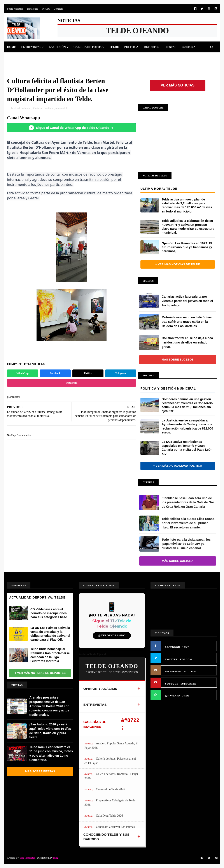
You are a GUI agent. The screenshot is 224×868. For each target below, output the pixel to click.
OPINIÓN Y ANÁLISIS (100, 689)
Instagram (71, 383)
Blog (56, 858)
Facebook (55, 373)
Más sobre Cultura (178, 561)
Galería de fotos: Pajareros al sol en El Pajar (110, 761)
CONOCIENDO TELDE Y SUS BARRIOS (106, 837)
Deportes (151, 47)
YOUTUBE (172, 684)
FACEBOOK (173, 647)
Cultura (188, 47)
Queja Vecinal (59, 58)
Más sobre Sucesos (178, 360)
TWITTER (171, 659)
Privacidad (32, 9)
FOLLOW (186, 659)
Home (11, 47)
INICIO (46, 9)
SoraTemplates (27, 858)
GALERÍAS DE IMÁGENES (95, 724)
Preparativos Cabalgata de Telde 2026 (110, 803)
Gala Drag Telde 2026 (109, 816)
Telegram (121, 373)
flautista (48, 108)
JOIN (185, 696)
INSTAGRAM (173, 671)
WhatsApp (22, 373)
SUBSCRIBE (188, 684)
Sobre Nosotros (15, 9)
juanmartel (61, 108)
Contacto (58, 9)
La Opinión (57, 47)
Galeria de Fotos (87, 47)
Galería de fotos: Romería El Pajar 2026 (111, 776)
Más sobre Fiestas (40, 771)
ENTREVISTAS (95, 705)
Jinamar (35, 58)
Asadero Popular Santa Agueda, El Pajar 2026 (111, 746)
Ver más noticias (178, 85)
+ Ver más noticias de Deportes (40, 673)
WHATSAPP (173, 696)
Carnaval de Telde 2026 (110, 789)
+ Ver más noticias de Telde (178, 264)
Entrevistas (31, 47)
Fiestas (170, 47)
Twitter (88, 373)
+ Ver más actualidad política (178, 466)
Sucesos (16, 58)
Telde (114, 47)
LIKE (186, 647)
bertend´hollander (21, 108)
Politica (131, 47)
